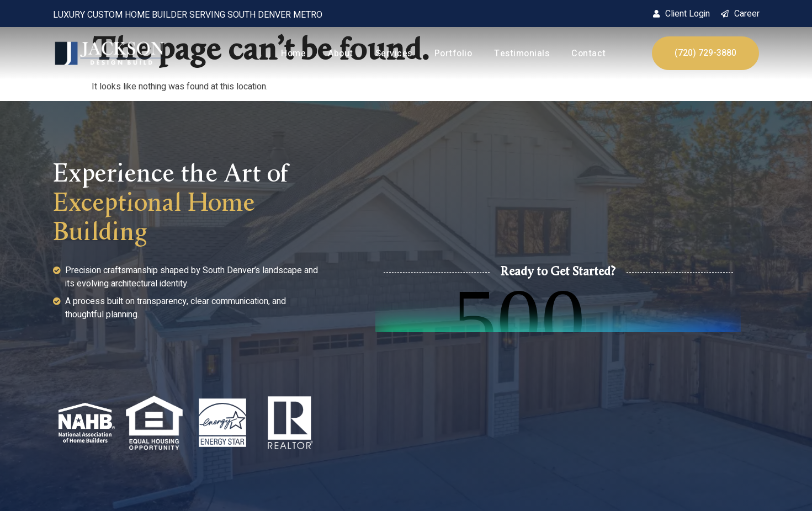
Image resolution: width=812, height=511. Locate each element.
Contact (589, 54)
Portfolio (453, 54)
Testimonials (522, 54)
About (341, 54)
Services (394, 54)
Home (293, 54)
